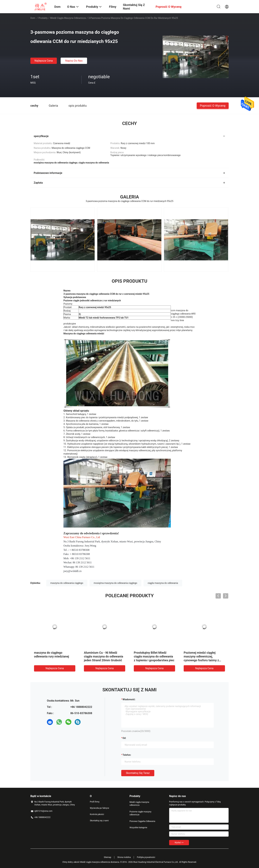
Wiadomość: (129, 699)
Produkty (43, 18)
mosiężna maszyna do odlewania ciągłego (115, 583)
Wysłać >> (179, 843)
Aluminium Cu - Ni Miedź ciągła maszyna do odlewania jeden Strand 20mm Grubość (103, 656)
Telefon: (127, 755)
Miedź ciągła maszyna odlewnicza (68, 18)
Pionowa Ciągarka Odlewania (142, 821)
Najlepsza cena (44, 61)
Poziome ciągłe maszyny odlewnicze (140, 813)
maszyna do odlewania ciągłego (67, 583)
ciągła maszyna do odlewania (163, 583)
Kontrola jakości (97, 814)
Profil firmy (95, 802)
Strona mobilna (124, 857)
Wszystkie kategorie (138, 828)
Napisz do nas (74, 61)
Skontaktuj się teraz (138, 773)
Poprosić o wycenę (213, 105)
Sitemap (108, 857)
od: (124, 738)
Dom (33, 18)
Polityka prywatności (146, 857)
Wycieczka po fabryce (99, 808)
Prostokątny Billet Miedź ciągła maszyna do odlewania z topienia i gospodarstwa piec (154, 656)
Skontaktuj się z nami (99, 821)
